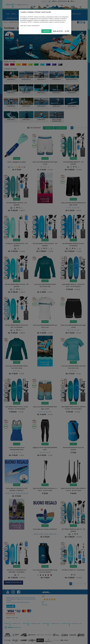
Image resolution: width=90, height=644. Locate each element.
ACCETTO (46, 31)
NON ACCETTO (58, 31)
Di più (67, 31)
